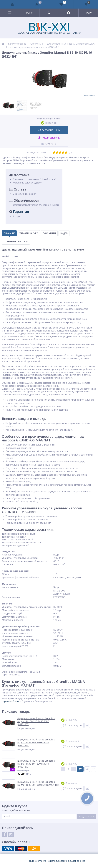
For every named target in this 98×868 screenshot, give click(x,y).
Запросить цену (49, 130)
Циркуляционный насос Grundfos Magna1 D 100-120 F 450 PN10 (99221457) (36, 721)
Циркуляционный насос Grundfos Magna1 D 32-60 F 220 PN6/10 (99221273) (36, 764)
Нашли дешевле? (49, 138)
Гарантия (21, 212)
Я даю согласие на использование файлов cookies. (57, 861)
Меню (29, 13)
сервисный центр (11, 701)
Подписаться (87, 816)
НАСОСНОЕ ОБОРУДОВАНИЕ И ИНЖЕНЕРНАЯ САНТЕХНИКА (49, 28)
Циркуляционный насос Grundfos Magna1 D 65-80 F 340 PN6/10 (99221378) (36, 743)
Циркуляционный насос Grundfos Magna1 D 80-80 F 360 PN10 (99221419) (38, 783)
